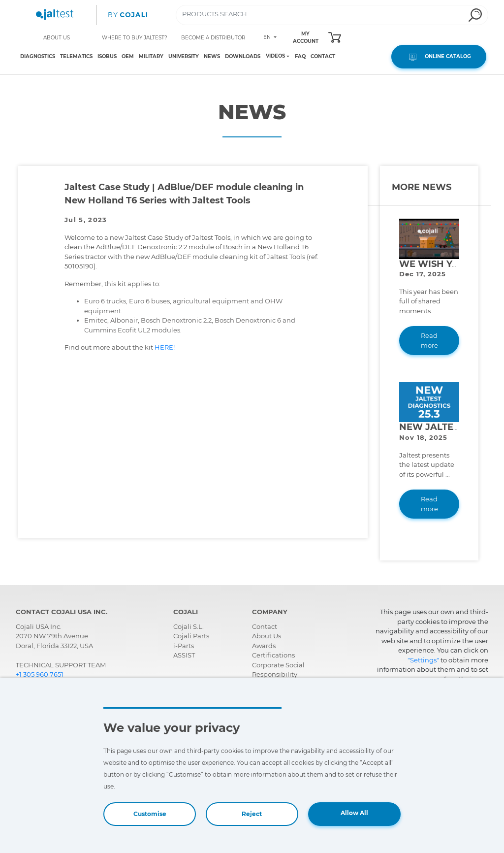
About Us (267, 636)
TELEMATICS (76, 56)
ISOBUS (107, 56)
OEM (128, 56)
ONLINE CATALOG (439, 57)
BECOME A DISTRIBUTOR (213, 38)
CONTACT (323, 56)
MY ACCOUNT (306, 37)
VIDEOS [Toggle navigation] (275, 56)
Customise (150, 814)
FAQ (300, 56)
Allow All (354, 813)
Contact (265, 626)
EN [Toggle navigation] (268, 37)
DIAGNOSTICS (38, 56)
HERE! (165, 347)
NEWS (212, 56)
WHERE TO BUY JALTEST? (135, 38)
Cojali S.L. (189, 626)
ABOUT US (57, 38)
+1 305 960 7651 (40, 674)
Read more (429, 340)
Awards (264, 646)
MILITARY (151, 56)
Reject (252, 814)
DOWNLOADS (243, 56)
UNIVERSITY (184, 56)
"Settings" (423, 660)
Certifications (273, 655)
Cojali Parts (191, 636)
